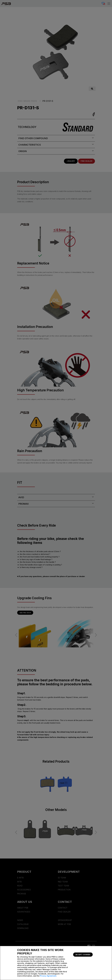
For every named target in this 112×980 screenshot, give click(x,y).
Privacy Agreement (48, 976)
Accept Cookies (83, 955)
